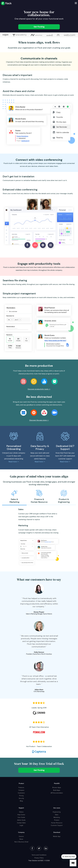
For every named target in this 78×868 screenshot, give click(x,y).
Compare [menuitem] (21, 790)
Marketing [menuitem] (57, 817)
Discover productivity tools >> (39, 389)
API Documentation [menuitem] (57, 793)
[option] (14, 497)
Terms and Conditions (39, 855)
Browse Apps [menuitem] (57, 787)
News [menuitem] (21, 839)
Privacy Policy (39, 858)
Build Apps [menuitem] (57, 790)
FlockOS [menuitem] (57, 783)
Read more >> (14, 462)
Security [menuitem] (21, 798)
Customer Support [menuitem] (57, 825)
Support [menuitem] (21, 808)
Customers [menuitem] (21, 793)
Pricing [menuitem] (21, 796)
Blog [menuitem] (21, 801)
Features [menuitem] (21, 787)
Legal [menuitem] (21, 825)
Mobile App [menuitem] (57, 836)
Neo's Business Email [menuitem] (21, 842)
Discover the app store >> (39, 420)
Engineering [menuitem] (57, 812)
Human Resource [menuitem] (57, 823)
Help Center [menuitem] (21, 815)
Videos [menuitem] (21, 812)
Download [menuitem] (57, 832)
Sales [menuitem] (57, 815)
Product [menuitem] (21, 783)
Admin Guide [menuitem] (21, 820)
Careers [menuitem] (21, 836)
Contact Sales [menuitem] (21, 823)
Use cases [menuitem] (57, 808)
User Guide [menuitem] (21, 817)
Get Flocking (39, 27)
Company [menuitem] (21, 832)
